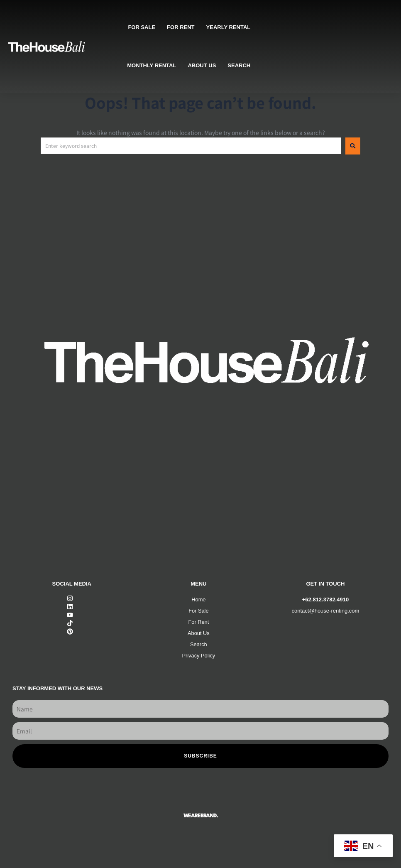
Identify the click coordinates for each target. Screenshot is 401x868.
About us (202, 65)
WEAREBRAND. (201, 816)
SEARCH (239, 65)
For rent (181, 27)
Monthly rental (152, 65)
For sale (142, 27)
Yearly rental (229, 27)
